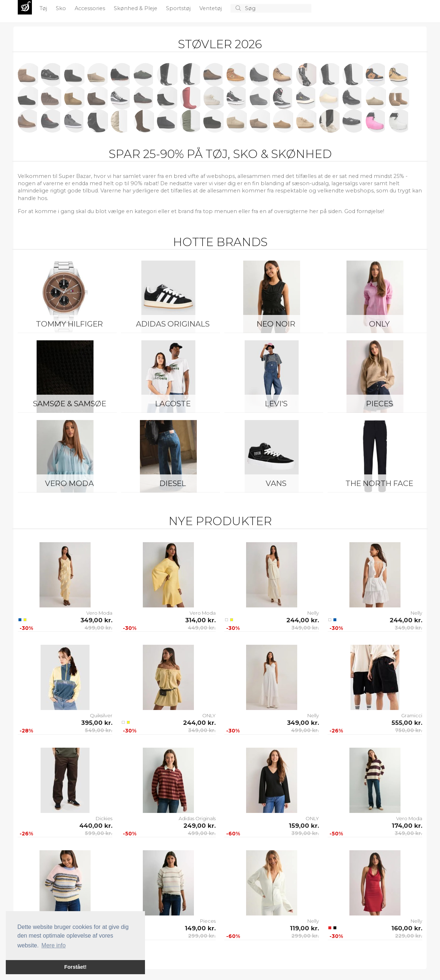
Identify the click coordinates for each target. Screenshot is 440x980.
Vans (276, 483)
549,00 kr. (99, 730)
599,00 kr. (99, 833)
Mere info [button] (53, 945)
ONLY (379, 324)
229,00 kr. (409, 936)
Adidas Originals (173, 324)
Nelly (313, 613)
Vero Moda (69, 483)
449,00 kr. (202, 628)
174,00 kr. (407, 826)
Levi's (276, 404)
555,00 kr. (407, 723)
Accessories (91, 8)
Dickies (104, 818)
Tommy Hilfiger (69, 324)
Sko (62, 8)
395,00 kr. (97, 723)
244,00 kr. (303, 620)
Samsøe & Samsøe (70, 404)
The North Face (379, 483)
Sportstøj (179, 8)
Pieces (379, 404)
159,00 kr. (304, 826)
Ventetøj (211, 8)
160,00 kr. (407, 928)
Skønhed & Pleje (136, 8)
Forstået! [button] (75, 967)
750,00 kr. (409, 730)
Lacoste (173, 404)
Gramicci (412, 715)
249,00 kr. (200, 826)
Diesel (173, 483)
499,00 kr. (98, 628)
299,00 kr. (202, 936)
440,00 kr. (96, 826)
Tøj (44, 8)
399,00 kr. (305, 833)
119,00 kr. (304, 928)
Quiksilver (101, 715)
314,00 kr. (200, 620)
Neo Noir (276, 324)
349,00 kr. (96, 620)
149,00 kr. (200, 928)
